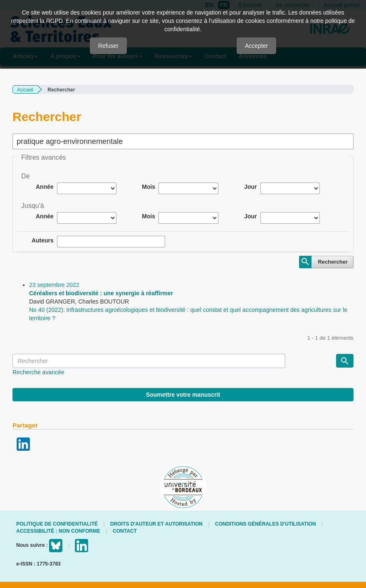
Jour (250, 187)
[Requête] (149, 361)
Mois (148, 187)
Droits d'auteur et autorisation (156, 524)
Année (45, 187)
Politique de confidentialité (57, 524)
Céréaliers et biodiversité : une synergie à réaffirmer (101, 293)
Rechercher (333, 262)
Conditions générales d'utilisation (266, 524)
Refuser (108, 46)
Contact (125, 531)
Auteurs (43, 240)
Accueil (25, 90)
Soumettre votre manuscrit (183, 395)
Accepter (256, 46)
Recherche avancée (38, 372)
